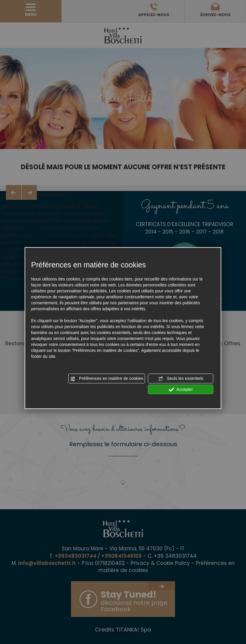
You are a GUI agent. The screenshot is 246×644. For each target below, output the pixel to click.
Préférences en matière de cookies (107, 379)
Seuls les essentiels (181, 379)
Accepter (181, 389)
